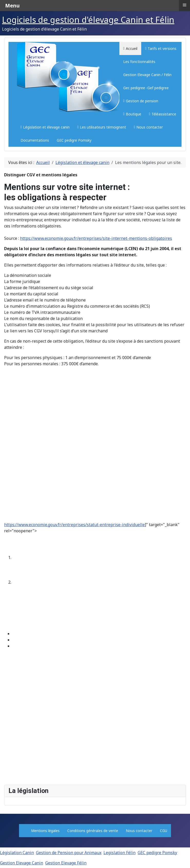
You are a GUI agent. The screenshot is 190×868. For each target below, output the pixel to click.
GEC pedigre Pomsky (157, 853)
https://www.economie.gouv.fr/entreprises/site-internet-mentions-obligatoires (96, 238)
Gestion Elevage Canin (22, 863)
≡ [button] (184, 5)
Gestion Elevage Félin (66, 863)
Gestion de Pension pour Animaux (69, 853)
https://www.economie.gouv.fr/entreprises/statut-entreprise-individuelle (74, 525)
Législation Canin (17, 853)
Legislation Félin (120, 853)
